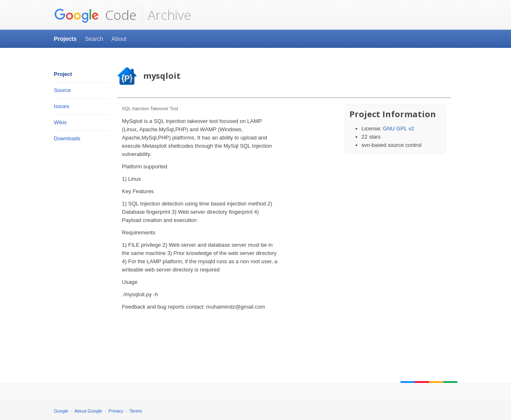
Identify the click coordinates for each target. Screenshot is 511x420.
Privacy (116, 411)
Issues (62, 106)
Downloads (67, 138)
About (119, 39)
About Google (88, 411)
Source (62, 90)
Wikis (60, 122)
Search (94, 39)
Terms (136, 411)
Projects (65, 39)
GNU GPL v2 (399, 129)
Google (61, 411)
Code (95, 15)
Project (63, 74)
